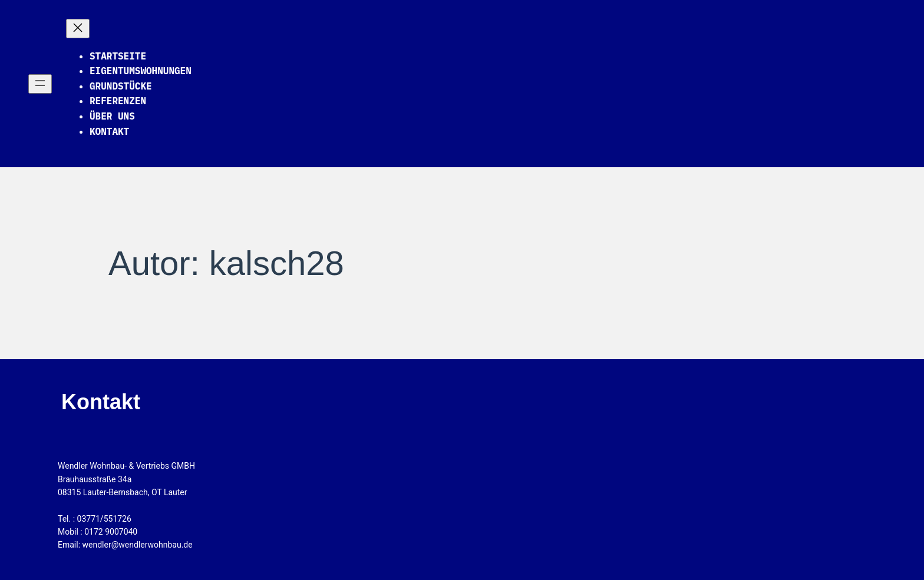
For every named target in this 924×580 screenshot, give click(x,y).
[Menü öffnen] (40, 84)
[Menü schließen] (78, 29)
